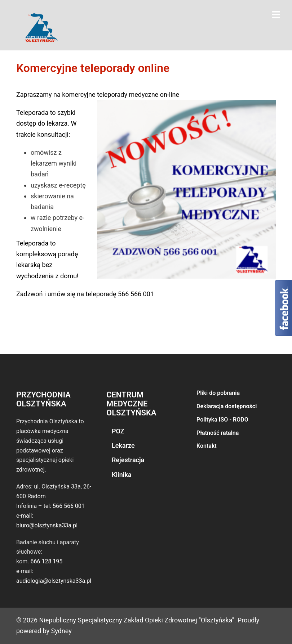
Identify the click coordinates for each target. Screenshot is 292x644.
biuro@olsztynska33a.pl (47, 525)
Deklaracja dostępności (227, 406)
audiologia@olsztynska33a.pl (54, 581)
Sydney (61, 631)
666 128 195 (46, 561)
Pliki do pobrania (218, 393)
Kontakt (207, 446)
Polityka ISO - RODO (222, 420)
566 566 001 (69, 506)
